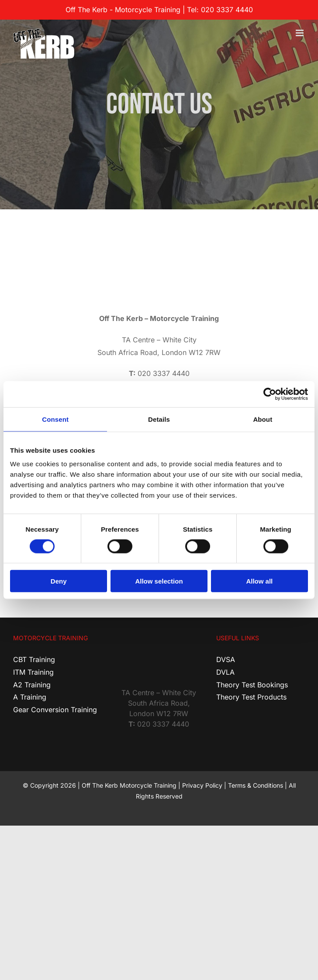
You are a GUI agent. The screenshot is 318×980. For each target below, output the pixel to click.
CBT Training (34, 659)
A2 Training (32, 685)
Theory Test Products (251, 697)
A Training (30, 697)
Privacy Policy (202, 785)
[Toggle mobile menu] (300, 33)
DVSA (226, 659)
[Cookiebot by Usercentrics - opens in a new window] (270, 394)
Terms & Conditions (256, 785)
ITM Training (33, 672)
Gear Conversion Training (55, 710)
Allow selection (159, 581)
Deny (59, 581)
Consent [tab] (55, 419)
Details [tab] (159, 419)
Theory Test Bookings (252, 685)
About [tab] (263, 419)
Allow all (259, 581)
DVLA (225, 672)
